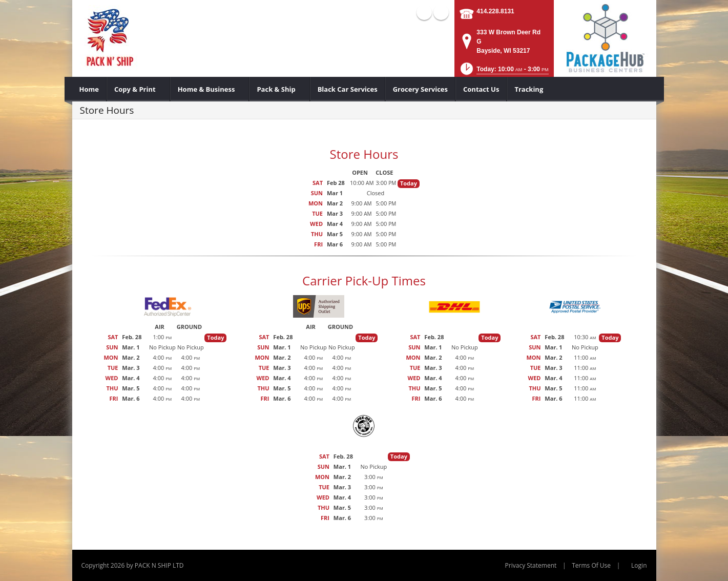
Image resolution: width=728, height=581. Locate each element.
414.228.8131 (495, 11)
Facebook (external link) (424, 12)
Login (639, 565)
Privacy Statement (531, 565)
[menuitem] (89, 89)
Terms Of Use (591, 565)
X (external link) (441, 12)
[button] (504, 72)
